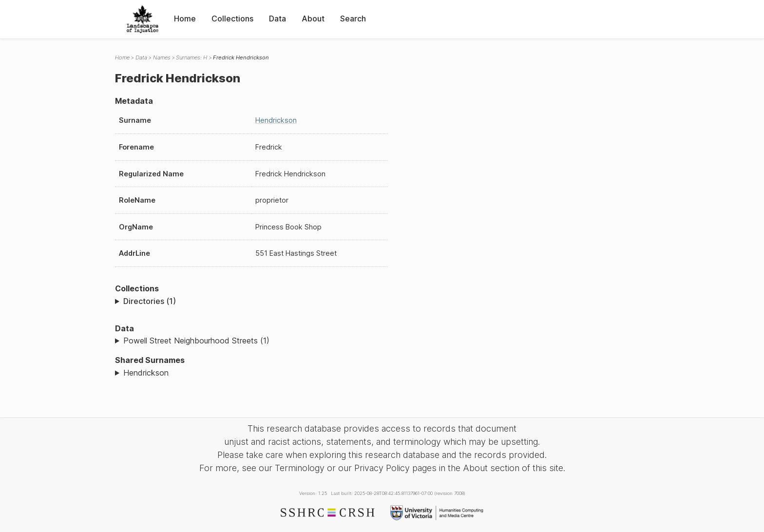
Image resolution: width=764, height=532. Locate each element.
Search (353, 19)
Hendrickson (276, 120)
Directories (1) (150, 301)
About (313, 19)
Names (162, 57)
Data (277, 19)
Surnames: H (191, 57)
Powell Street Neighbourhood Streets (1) (196, 341)
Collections (232, 19)
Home (185, 19)
